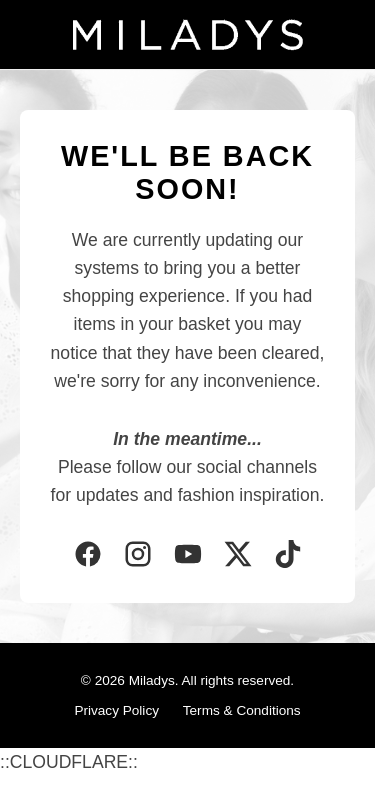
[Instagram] (138, 556)
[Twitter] (238, 556)
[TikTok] (288, 556)
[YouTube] (188, 556)
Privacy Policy (116, 710)
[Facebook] (88, 556)
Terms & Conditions (242, 710)
